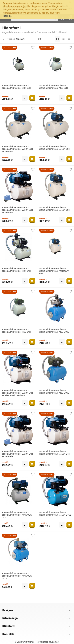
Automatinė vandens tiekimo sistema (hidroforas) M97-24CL (54, 331)
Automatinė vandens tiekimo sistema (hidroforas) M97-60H (16, 87)
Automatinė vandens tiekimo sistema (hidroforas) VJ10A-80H (55, 148)
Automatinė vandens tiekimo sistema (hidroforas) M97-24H (16, 270)
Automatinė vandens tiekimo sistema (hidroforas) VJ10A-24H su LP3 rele (17, 454)
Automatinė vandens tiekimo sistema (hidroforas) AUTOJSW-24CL (18, 576)
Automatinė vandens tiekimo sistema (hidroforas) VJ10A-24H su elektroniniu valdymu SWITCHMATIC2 (17, 393)
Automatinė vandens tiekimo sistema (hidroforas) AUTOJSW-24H (18, 515)
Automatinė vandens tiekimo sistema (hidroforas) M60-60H (54, 87)
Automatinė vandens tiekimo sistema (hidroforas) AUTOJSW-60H (55, 271)
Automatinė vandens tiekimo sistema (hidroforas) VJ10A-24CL (55, 514)
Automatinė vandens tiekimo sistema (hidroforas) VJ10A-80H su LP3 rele (17, 149)
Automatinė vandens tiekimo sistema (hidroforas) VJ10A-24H (55, 453)
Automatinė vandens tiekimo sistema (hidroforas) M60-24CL (54, 392)
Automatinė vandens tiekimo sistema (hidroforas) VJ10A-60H (55, 209)
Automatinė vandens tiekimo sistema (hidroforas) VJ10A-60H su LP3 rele (17, 210)
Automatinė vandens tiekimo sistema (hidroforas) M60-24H (16, 331)
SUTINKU (8, 16)
